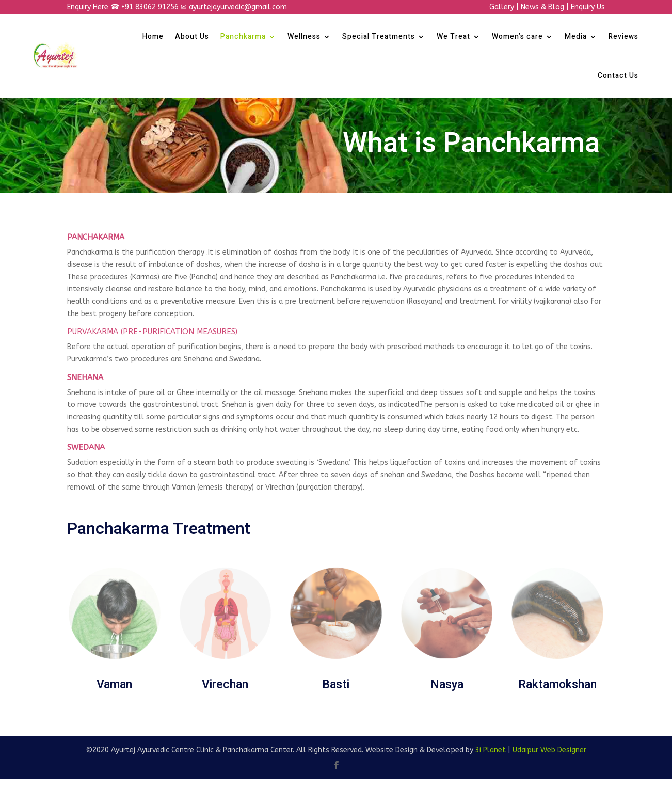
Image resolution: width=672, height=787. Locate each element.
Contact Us (618, 76)
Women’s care (517, 36)
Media (576, 36)
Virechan (225, 685)
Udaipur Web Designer (549, 750)
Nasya (447, 685)
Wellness (304, 36)
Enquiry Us (588, 7)
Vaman (114, 685)
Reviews (623, 36)
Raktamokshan (557, 685)
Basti (336, 685)
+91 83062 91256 (151, 7)
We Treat (453, 36)
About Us (192, 36)
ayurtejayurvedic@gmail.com (238, 7)
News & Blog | (546, 7)
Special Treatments (379, 36)
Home (153, 36)
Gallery (502, 7)
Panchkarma (243, 36)
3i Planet (491, 750)
